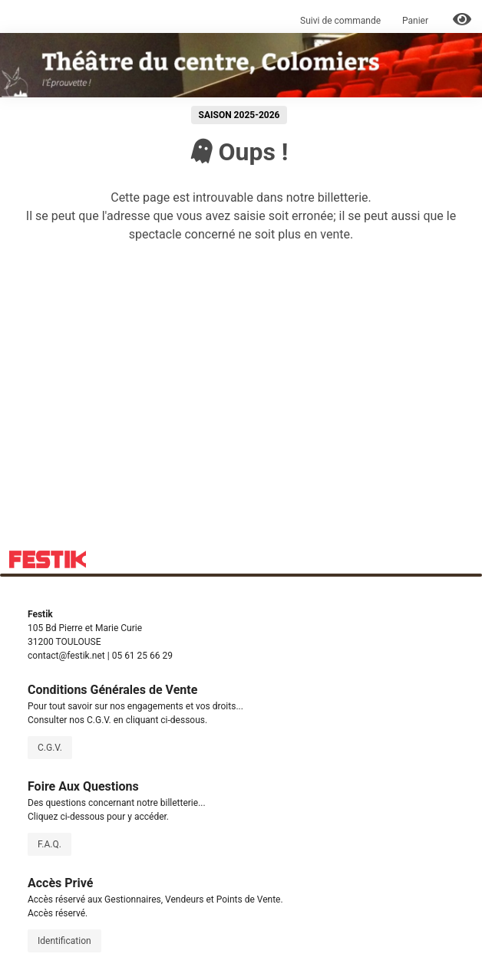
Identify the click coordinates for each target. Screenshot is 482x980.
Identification (64, 941)
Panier (416, 21)
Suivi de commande (340, 21)
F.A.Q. (50, 844)
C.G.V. (50, 748)
